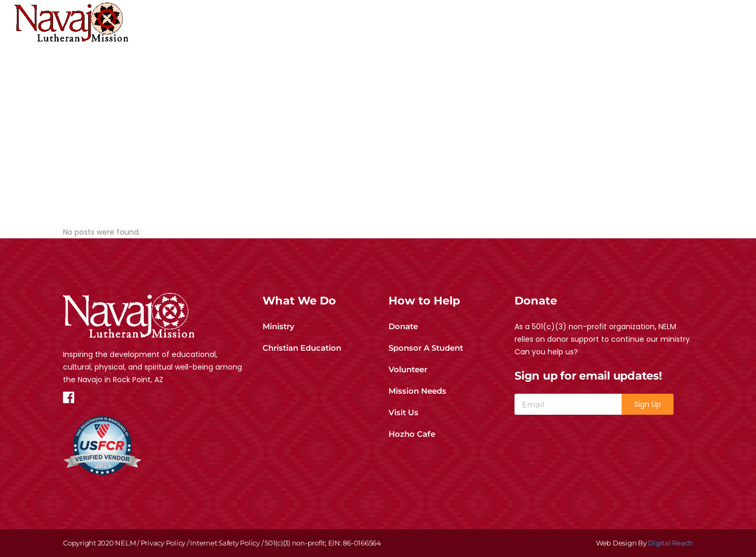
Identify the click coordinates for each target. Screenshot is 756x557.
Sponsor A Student (426, 348)
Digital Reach (670, 543)
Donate (403, 326)
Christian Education (302, 348)
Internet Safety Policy (225, 543)
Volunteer (408, 369)
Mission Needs (417, 391)
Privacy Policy (163, 543)
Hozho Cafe (412, 434)
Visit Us (403, 412)
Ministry (279, 326)
